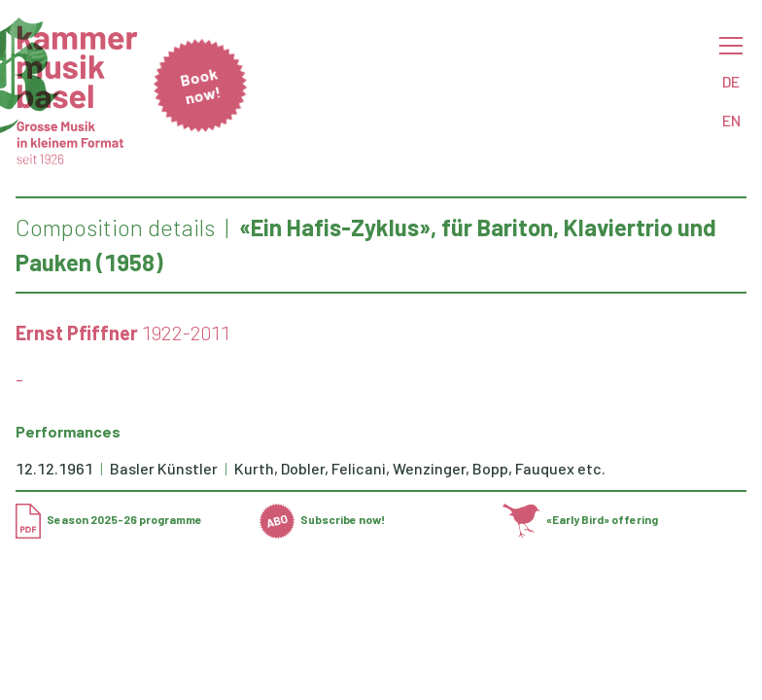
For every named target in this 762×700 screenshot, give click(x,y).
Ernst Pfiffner (77, 332)
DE (731, 81)
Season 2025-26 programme (109, 519)
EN (731, 120)
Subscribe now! (322, 519)
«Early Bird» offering (580, 519)
